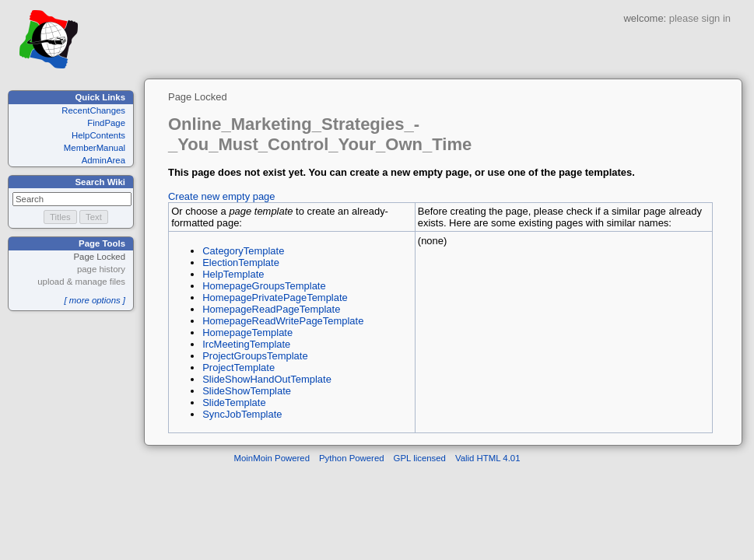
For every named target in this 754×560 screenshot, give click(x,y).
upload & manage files (81, 282)
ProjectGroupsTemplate (255, 356)
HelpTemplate (233, 274)
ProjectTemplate (238, 367)
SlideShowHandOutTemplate (267, 379)
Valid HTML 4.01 (488, 458)
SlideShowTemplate (247, 391)
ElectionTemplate (241, 262)
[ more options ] (95, 300)
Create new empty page (222, 196)
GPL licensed (420, 458)
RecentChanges (93, 110)
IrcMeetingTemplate (246, 344)
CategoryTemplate (243, 251)
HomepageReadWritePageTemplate (283, 321)
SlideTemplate (234, 402)
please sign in (700, 18)
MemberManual (95, 148)
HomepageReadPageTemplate (271, 309)
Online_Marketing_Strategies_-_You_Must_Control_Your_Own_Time (320, 134)
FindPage (106, 123)
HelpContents (98, 135)
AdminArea (103, 160)
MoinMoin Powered (272, 458)
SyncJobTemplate (242, 414)
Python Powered (352, 458)
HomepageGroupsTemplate (264, 286)
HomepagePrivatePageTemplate (275, 297)
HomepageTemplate (247, 332)
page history (101, 269)
